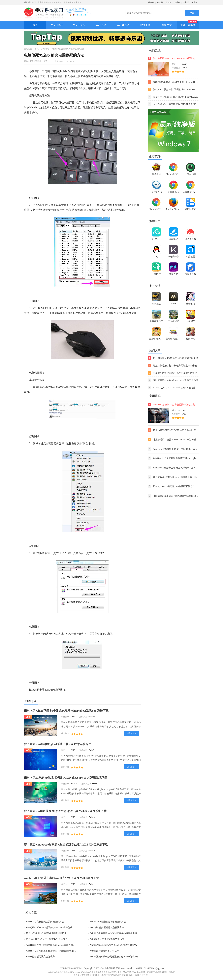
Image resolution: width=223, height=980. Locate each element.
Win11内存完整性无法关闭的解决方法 (45, 922)
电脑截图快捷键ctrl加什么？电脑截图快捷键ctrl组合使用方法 (172, 373)
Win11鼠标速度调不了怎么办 (105, 951)
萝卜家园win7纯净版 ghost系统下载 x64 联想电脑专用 (58, 744)
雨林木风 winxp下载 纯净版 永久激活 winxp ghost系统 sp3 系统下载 (66, 711)
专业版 (177, 2)
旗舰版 (169, 2)
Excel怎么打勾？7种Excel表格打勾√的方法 (172, 388)
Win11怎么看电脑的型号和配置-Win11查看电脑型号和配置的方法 (123, 933)
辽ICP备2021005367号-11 (71, 968)
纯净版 (151, 2)
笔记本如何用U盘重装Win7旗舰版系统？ (46, 933)
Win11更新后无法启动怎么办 (40, 957)
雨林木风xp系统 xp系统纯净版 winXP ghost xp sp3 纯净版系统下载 (66, 778)
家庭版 (194, 2)
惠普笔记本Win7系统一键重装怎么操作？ (47, 939)
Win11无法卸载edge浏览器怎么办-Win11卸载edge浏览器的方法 (121, 957)
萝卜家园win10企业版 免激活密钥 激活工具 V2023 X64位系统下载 (65, 811)
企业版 (186, 2)
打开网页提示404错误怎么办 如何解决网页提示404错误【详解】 (173, 358)
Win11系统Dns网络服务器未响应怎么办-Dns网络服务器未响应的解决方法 (127, 945)
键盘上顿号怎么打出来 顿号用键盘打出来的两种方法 (172, 366)
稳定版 (160, 2)
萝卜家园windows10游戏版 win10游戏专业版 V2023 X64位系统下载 (66, 845)
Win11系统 (57, 25)
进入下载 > (131, 733)
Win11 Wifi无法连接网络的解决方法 (108, 922)
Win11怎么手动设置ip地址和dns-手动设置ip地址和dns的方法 (56, 951)
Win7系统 (101, 25)
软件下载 (145, 25)
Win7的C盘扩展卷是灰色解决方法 (107, 927)
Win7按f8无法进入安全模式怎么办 (107, 939)
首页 (35, 25)
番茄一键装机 (189, 24)
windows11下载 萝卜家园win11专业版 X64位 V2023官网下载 (62, 878)
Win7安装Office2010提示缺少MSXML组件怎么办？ (51, 927)
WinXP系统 (123, 25)
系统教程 (45, 49)
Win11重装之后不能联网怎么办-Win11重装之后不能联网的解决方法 (60, 945)
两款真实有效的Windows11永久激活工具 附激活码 (173, 380)
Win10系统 (79, 25)
